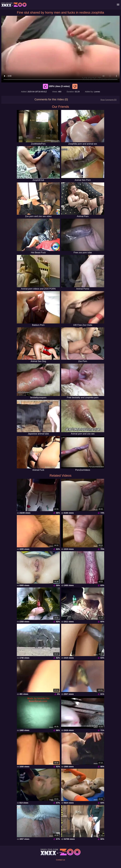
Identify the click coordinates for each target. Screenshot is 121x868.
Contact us (61, 860)
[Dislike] (75, 86)
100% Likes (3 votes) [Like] (56, 86)
